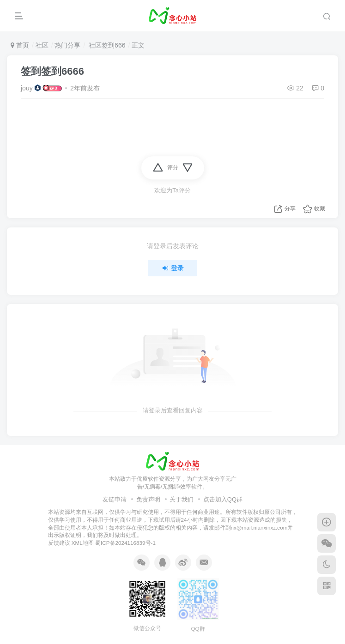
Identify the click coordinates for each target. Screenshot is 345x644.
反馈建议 (59, 543)
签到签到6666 (52, 71)
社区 (42, 45)
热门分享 (67, 45)
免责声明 (148, 499)
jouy (27, 88)
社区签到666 (106, 45)
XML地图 (83, 543)
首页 (20, 45)
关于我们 (182, 499)
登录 (173, 268)
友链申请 (115, 499)
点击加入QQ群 (223, 499)
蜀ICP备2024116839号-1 (125, 543)
